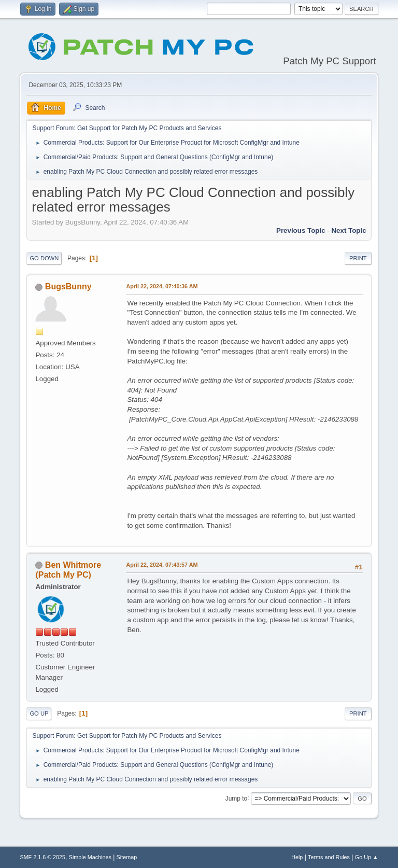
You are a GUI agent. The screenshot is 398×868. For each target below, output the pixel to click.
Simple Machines (90, 857)
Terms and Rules (329, 857)
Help (297, 857)
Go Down (44, 258)
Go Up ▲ (367, 857)
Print (358, 258)
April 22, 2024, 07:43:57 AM (162, 565)
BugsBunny (68, 286)
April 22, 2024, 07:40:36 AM (162, 286)
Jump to (237, 798)
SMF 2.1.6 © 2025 (42, 857)
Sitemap (127, 857)
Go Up (39, 713)
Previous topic (301, 230)
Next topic (349, 230)
